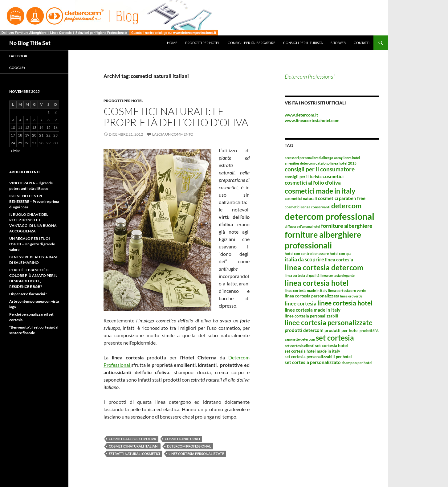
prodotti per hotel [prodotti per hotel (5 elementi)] (342, 330)
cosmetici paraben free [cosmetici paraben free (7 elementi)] (342, 198)
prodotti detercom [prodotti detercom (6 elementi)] (304, 330)
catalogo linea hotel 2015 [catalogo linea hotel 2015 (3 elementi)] (336, 163)
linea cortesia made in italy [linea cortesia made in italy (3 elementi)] (306, 291)
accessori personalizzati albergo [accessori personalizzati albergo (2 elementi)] (309, 158)
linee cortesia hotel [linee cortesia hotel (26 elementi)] (345, 303)
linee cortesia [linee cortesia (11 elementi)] (301, 303)
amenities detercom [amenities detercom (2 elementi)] (300, 163)
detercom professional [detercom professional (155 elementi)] (330, 216)
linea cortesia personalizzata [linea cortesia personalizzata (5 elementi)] (312, 296)
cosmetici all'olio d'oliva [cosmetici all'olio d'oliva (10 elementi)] (313, 183)
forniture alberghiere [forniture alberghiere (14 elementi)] (347, 226)
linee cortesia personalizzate (196, 454)
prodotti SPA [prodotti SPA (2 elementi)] (369, 331)
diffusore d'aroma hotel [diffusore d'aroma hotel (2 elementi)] (302, 226)
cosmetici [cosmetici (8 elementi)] (333, 176)
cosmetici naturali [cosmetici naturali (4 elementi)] (301, 198)
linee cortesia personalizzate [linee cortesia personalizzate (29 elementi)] (329, 323)
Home (172, 43)
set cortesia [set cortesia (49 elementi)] (335, 338)
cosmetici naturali (182, 439)
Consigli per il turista (303, 43)
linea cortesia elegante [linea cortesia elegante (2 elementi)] (338, 275)
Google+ (17, 68)
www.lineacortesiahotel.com (312, 120)
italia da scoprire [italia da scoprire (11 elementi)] (304, 259)
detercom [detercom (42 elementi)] (346, 206)
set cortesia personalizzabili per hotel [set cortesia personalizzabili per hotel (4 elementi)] (318, 357)
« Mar (15, 151)
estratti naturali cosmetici (134, 454)
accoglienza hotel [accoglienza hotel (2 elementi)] (347, 158)
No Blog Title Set (30, 43)
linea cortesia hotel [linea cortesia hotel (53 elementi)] (317, 283)
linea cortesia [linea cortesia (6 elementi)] (339, 260)
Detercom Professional (310, 76)
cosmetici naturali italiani (134, 446)
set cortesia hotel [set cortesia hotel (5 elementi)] (332, 345)
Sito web (338, 43)
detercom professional (189, 446)
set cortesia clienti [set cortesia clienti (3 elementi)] (299, 346)
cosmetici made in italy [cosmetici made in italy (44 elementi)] (320, 191)
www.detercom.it (301, 115)
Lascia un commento (173, 134)
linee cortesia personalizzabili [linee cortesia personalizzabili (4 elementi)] (312, 316)
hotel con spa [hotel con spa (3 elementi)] (340, 254)
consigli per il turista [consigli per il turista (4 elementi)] (303, 177)
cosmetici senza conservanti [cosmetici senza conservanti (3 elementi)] (307, 207)
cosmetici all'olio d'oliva (132, 439)
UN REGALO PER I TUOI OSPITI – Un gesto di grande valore (32, 244)
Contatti (362, 43)
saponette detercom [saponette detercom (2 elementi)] (300, 339)
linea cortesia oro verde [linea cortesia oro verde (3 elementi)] (347, 291)
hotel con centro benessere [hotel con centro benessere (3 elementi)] (307, 254)
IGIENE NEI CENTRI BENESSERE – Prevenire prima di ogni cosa (34, 201)
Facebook (18, 56)
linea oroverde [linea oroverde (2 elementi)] (351, 296)
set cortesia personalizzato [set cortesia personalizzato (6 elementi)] (313, 362)
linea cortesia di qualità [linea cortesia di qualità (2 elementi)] (302, 275)
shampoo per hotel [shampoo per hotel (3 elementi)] (357, 363)
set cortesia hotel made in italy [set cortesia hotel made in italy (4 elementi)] (312, 351)
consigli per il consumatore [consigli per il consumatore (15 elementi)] (320, 169)
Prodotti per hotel (202, 43)
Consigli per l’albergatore (251, 43)
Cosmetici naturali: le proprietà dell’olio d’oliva (176, 117)
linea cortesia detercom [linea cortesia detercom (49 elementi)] (324, 267)
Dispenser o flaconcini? (28, 294)
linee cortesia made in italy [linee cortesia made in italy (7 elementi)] (313, 310)
